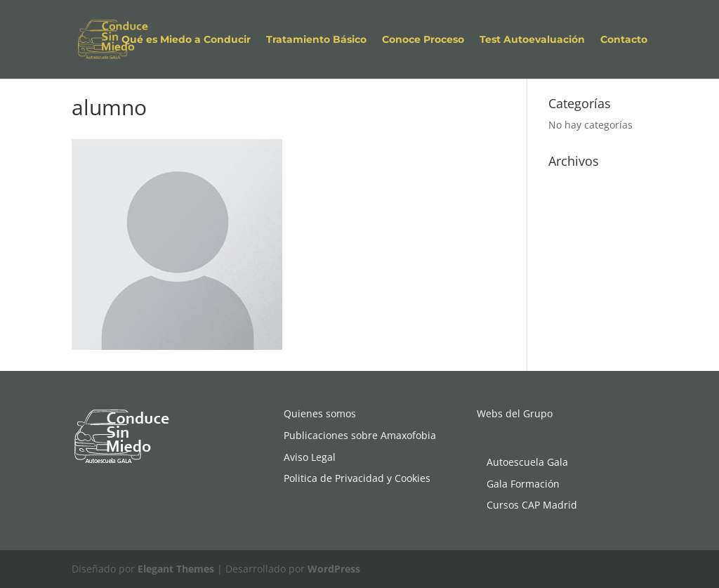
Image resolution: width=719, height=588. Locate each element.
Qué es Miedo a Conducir (186, 40)
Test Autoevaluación (532, 40)
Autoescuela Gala (527, 462)
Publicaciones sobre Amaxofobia (360, 435)
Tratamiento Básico (316, 40)
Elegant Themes (176, 569)
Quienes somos (320, 413)
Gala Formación (523, 484)
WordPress (334, 569)
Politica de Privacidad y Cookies (357, 478)
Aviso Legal (310, 457)
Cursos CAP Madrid (532, 505)
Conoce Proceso (423, 40)
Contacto (624, 40)
